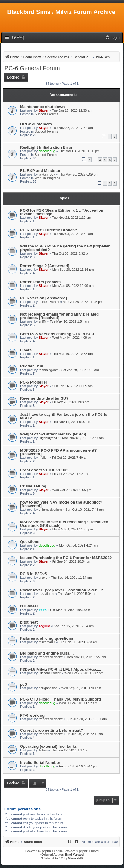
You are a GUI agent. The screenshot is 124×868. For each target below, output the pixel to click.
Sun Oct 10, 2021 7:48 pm (85, 510)
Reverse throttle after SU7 (44, 398)
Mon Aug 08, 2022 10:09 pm (73, 286)
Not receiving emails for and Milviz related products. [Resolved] (59, 316)
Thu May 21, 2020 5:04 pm (78, 594)
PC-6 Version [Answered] (43, 298)
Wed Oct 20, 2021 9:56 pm (72, 490)
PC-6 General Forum (32, 68)
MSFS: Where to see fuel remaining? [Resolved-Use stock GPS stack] (65, 524)
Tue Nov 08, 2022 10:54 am (73, 234)
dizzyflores (46, 594)
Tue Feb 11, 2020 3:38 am (78, 642)
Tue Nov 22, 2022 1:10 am (72, 218)
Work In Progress (47, 178)
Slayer (43, 110)
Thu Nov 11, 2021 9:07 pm (72, 422)
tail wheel (29, 606)
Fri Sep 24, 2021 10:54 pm (72, 561)
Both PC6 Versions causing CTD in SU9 (57, 334)
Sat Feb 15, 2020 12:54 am (74, 626)
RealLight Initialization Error (46, 147)
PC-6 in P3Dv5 (33, 574)
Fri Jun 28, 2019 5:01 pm (85, 734)
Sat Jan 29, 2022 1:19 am (80, 370)
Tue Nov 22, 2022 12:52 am (73, 128)
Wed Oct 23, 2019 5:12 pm (84, 673)
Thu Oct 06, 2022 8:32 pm (71, 253)
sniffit (42, 321)
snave (43, 578)
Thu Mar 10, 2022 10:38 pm (73, 354)
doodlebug (47, 151)
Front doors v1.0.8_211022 (45, 470)
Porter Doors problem (40, 282)
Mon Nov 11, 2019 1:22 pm (86, 657)
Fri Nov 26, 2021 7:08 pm (71, 402)
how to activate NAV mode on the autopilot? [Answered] (61, 504)
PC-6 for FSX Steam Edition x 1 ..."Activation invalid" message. (62, 212)
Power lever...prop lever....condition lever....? (62, 590)
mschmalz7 (47, 642)
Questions (30, 542)
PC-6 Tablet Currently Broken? (49, 230)
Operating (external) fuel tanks (49, 746)
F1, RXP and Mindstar (40, 171)
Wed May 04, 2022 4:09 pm (72, 338)
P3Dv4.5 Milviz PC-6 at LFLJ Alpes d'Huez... (61, 669)
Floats (26, 350)
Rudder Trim (32, 366)
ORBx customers (36, 124)
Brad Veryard (74, 855)
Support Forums (46, 114)
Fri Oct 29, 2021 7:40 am (70, 458)
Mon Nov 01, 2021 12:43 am (83, 438)
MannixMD (76, 858)
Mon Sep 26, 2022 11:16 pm (73, 270)
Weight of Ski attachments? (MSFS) (53, 434)
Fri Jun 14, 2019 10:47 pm (78, 766)
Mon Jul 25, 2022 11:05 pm (83, 302)
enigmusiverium (50, 510)
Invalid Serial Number (40, 762)
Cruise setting (33, 486)
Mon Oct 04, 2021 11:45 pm (73, 529)
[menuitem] (18, 38)
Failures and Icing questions (47, 638)
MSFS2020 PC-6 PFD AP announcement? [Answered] (58, 452)
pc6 (23, 684)
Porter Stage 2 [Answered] (45, 266)
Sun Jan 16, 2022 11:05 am (72, 386)
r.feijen (43, 458)
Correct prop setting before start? (52, 730)
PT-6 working (32, 715)
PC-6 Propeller (34, 382)
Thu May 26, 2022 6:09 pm (78, 174)
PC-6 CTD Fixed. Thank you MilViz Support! (61, 699)
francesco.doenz (51, 657)
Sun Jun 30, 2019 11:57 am (87, 719)
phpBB (47, 851)
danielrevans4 (49, 302)
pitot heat (29, 622)
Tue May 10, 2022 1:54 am (69, 321)
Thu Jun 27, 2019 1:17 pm (70, 750)
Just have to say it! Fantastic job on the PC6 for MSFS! (65, 416)
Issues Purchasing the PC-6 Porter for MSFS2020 (66, 558)
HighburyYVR (49, 438)
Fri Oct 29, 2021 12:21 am (71, 474)
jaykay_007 (47, 174)
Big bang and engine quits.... (47, 653)
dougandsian (48, 688)
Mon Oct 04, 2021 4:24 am (79, 545)
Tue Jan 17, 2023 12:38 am (72, 110)
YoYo (42, 610)
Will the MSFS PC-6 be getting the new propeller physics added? (65, 248)
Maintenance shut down (42, 107)
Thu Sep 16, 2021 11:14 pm (71, 578)
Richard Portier (49, 673)
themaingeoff (48, 370)
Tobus (43, 750)
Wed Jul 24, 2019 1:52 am (78, 703)
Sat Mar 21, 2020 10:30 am (70, 610)
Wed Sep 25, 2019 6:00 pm (81, 688)
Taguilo (44, 626)
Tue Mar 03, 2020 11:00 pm (79, 151)
